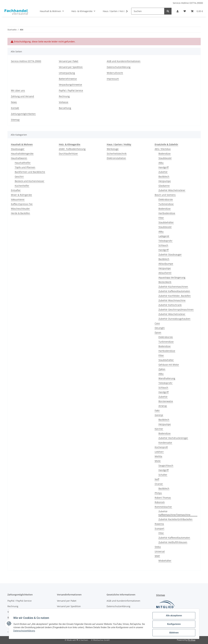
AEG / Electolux (163, 149)
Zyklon (162, 369)
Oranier (159, 484)
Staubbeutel (165, 158)
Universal (160, 551)
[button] (178, 11)
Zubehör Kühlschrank (170, 305)
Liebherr (159, 452)
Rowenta (159, 524)
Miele (158, 461)
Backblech (164, 176)
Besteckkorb (165, 282)
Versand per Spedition (71, 67)
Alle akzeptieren (173, 616)
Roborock (160, 502)
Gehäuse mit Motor (169, 365)
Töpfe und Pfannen (25, 167)
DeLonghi (160, 328)
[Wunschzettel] (185, 11)
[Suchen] (148, 11)
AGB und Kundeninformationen (124, 61)
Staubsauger (18, 149)
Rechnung (64, 96)
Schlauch (163, 245)
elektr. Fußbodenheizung (72, 149)
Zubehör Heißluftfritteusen (173, 542)
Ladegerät (164, 236)
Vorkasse (64, 102)
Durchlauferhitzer (68, 154)
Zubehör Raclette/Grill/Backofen (175, 519)
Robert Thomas (163, 498)
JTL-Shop (191, 640)
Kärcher (159, 429)
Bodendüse (165, 154)
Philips (158, 493)
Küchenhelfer (22, 186)
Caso (157, 323)
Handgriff (163, 167)
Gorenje (159, 415)
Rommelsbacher (163, 507)
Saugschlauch (166, 465)
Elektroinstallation (116, 158)
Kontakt (15, 108)
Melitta (158, 456)
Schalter (163, 475)
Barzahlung (65, 108)
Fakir (157, 410)
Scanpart (159, 528)
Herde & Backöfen (20, 213)
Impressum (113, 79)
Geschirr (19, 176)
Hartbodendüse (167, 213)
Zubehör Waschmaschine (172, 300)
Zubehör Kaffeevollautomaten (174, 291)
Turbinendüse (166, 204)
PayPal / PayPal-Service (71, 90)
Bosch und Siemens (165, 195)
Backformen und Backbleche (30, 172)
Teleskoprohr (165, 241)
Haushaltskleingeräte (22, 154)
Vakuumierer (18, 199)
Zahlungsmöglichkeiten (23, 114)
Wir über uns (18, 90)
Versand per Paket (69, 61)
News (14, 102)
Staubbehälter (166, 222)
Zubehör (163, 172)
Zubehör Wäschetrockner (172, 190)
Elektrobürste (166, 199)
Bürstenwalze (166, 401)
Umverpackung (67, 73)
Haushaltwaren (19, 158)
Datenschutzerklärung (119, 67)
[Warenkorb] (197, 11)
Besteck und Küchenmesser (30, 181)
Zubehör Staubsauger (170, 254)
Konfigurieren (173, 625)
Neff (157, 479)
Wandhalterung (167, 378)
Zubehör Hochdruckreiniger (173, 438)
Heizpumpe (165, 181)
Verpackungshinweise (70, 85)
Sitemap (15, 120)
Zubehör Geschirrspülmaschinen (176, 310)
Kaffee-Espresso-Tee (22, 204)
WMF (157, 556)
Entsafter (16, 190)
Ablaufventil (165, 273)
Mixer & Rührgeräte (21, 195)
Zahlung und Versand (22, 96)
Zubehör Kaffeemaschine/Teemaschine (174, 513)
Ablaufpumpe (166, 264)
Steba (158, 547)
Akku (161, 163)
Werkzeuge (113, 149)
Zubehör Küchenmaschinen (173, 287)
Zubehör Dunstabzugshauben (174, 319)
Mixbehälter (165, 561)
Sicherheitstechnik (117, 154)
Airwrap (163, 406)
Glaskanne (164, 186)
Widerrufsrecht (115, 73)
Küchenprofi (161, 447)
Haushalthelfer (23, 163)
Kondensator (165, 443)
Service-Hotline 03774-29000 (188, 3)
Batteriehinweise (68, 79)
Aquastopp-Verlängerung (172, 277)
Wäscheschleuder (20, 209)
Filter (161, 218)
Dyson (158, 332)
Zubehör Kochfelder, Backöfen (175, 296)
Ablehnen (173, 633)
